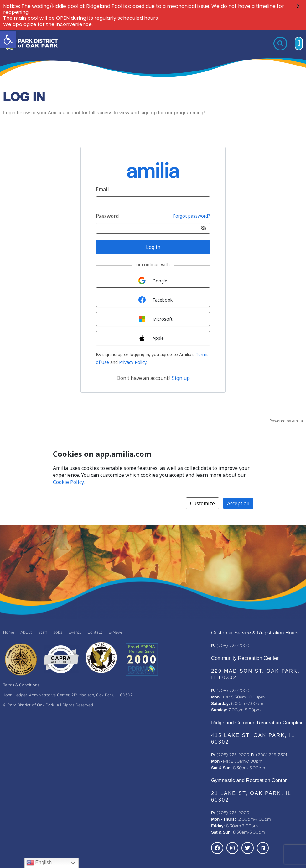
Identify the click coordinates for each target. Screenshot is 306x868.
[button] (8, 39)
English (39, 863)
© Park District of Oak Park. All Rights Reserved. (49, 705)
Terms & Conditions (21, 685)
